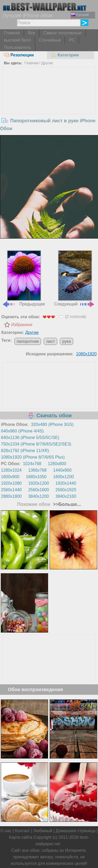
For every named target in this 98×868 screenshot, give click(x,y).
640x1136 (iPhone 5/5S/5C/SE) (30, 438)
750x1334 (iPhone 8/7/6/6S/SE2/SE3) (36, 444)
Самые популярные (62, 33)
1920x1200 (39, 483)
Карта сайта (21, 837)
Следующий (74, 278)
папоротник (28, 341)
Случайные (50, 40)
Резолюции (19, 55)
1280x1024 (11, 470)
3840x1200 (39, 496)
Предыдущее (24, 278)
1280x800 (57, 464)
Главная (12, 33)
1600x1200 (63, 477)
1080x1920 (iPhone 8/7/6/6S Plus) (33, 457)
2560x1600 (39, 490)
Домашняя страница (76, 831)
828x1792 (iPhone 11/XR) (25, 451)
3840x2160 (66, 496)
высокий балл (17, 40)
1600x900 (10, 477)
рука (67, 341)
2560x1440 (11, 490)
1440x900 (62, 470)
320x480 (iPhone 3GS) (52, 424)
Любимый (43, 831)
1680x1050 (36, 477)
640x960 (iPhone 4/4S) (22, 431)
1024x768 (32, 464)
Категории (65, 55)
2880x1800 (11, 496)
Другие (47, 63)
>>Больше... (66, 504)
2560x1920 (66, 490)
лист (50, 341)
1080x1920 (86, 354)
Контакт (22, 831)
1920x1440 (66, 483)
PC (72, 40)
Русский (80, 15)
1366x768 (37, 470)
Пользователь (18, 47)
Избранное (22, 325)
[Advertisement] (49, 106)
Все (32, 33)
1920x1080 (11, 483)
